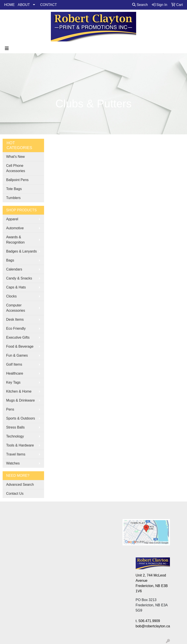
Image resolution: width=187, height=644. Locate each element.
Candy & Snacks (19, 278)
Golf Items (14, 364)
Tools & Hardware (20, 445)
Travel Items (16, 454)
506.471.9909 (149, 621)
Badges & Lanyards (21, 251)
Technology (15, 436)
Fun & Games (17, 355)
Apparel (12, 219)
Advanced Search (20, 485)
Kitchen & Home (19, 391)
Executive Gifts (18, 337)
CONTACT (48, 5)
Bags (10, 260)
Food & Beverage (20, 346)
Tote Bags (14, 189)
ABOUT (24, 5)
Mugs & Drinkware (20, 400)
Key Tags (13, 382)
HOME (9, 5)
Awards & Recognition (15, 240)
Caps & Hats (16, 287)
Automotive (15, 228)
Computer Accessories (16, 308)
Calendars (14, 269)
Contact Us (15, 494)
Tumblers (13, 198)
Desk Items (15, 319)
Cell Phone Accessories (16, 168)
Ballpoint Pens (17, 180)
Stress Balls (15, 427)
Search (140, 5)
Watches (13, 463)
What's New (15, 157)
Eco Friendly (16, 328)
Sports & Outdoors (21, 418)
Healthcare (15, 373)
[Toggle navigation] (7, 48)
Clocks (11, 296)
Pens (10, 409)
